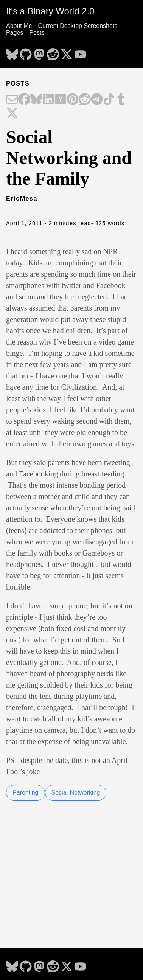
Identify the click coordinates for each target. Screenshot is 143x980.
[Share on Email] (12, 100)
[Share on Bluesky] (36, 100)
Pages (15, 33)
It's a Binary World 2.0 (50, 11)
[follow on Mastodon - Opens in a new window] (39, 52)
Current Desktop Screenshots (78, 26)
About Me (19, 26)
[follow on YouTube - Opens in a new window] (80, 52)
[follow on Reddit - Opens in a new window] (53, 52)
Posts (37, 33)
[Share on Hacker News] (61, 100)
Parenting (26, 792)
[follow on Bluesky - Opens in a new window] (12, 52)
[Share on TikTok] (109, 100)
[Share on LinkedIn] (48, 100)
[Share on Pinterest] (73, 100)
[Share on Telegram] (97, 100)
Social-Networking (76, 792)
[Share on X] (12, 114)
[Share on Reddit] (85, 100)
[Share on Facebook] (24, 100)
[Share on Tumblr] (121, 100)
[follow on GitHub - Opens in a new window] (26, 52)
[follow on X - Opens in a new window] (67, 52)
